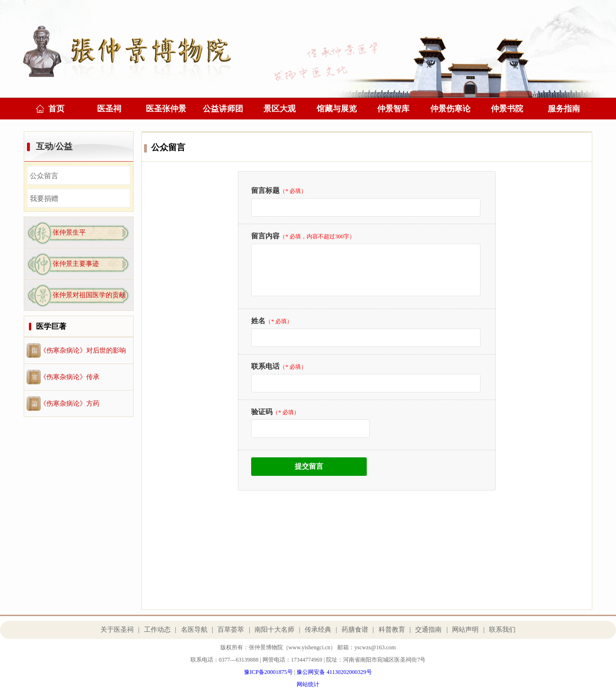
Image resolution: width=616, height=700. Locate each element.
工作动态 (157, 630)
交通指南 (428, 630)
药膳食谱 (355, 630)
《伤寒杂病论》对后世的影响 (83, 350)
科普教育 (392, 630)
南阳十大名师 (274, 630)
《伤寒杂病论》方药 (70, 404)
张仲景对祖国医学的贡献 (89, 295)
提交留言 (309, 466)
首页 (56, 109)
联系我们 (502, 630)
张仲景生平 (69, 232)
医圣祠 (109, 109)
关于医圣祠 (117, 630)
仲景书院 (507, 109)
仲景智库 (393, 109)
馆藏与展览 (337, 109)
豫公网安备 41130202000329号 (334, 672)
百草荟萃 (231, 630)
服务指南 (564, 109)
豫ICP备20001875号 (268, 672)
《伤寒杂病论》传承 (70, 377)
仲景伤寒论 (450, 109)
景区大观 (280, 109)
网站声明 (465, 630)
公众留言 (44, 176)
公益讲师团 (223, 109)
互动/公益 (54, 146)
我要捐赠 (44, 199)
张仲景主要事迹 (76, 264)
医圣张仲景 (166, 109)
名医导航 (194, 630)
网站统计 (308, 684)
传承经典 (318, 630)
